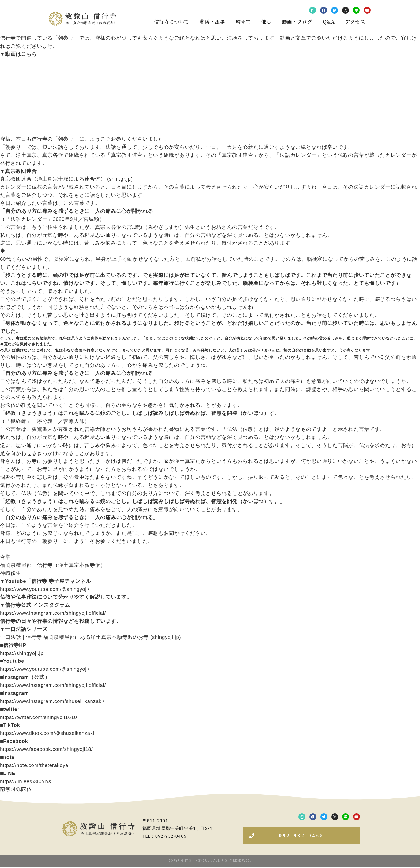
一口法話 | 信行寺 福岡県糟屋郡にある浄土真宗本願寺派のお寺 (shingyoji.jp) (91, 637)
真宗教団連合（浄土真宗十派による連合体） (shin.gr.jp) (66, 179)
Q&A (329, 21)
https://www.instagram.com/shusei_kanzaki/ (52, 701)
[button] (302, 836)
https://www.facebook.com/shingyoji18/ (46, 749)
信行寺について (172, 21)
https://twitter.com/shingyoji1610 (39, 717)
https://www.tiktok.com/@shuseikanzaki (47, 733)
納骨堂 (243, 21)
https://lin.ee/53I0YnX (26, 781)
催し (266, 21)
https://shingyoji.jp (22, 653)
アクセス (355, 21)
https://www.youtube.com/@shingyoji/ (45, 589)
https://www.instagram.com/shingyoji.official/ (53, 613)
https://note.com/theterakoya (34, 765)
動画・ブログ (297, 21)
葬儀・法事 (212, 21)
